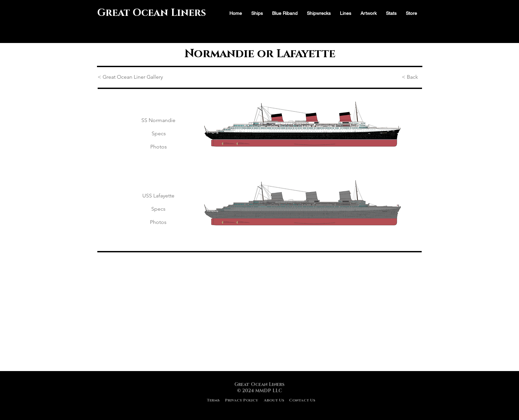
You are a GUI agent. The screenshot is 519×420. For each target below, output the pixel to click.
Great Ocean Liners (152, 13)
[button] (391, 13)
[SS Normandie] (158, 121)
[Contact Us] (302, 400)
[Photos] (159, 147)
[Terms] (213, 400)
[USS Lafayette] (158, 196)
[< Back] (412, 77)
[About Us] (274, 400)
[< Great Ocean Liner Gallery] (131, 77)
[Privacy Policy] (242, 400)
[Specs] (159, 134)
